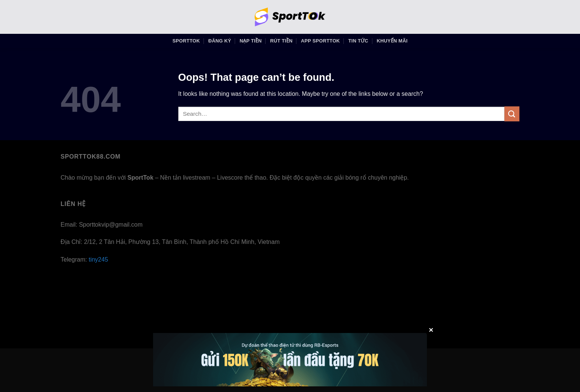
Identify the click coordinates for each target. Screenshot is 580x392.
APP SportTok (320, 41)
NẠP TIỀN (251, 41)
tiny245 (99, 260)
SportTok (186, 41)
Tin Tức (358, 41)
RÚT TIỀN (281, 41)
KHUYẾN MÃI (392, 41)
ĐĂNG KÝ (220, 41)
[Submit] (512, 114)
